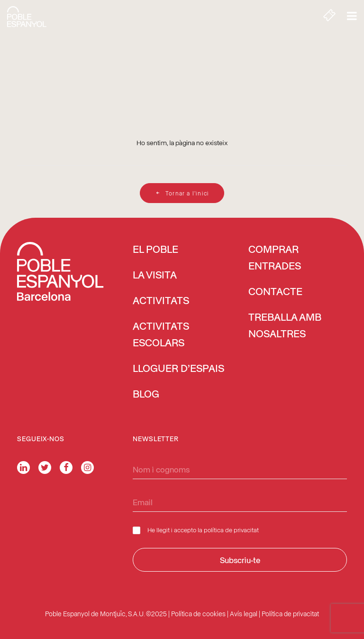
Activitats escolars (161, 335)
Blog (146, 395)
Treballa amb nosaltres (285, 326)
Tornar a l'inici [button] (182, 193)
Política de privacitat (290, 614)
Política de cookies (198, 614)
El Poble (155, 250)
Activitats (161, 301)
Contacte (275, 292)
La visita (155, 276)
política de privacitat (231, 530)
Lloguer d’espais (178, 369)
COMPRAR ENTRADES (275, 258)
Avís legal (244, 614)
